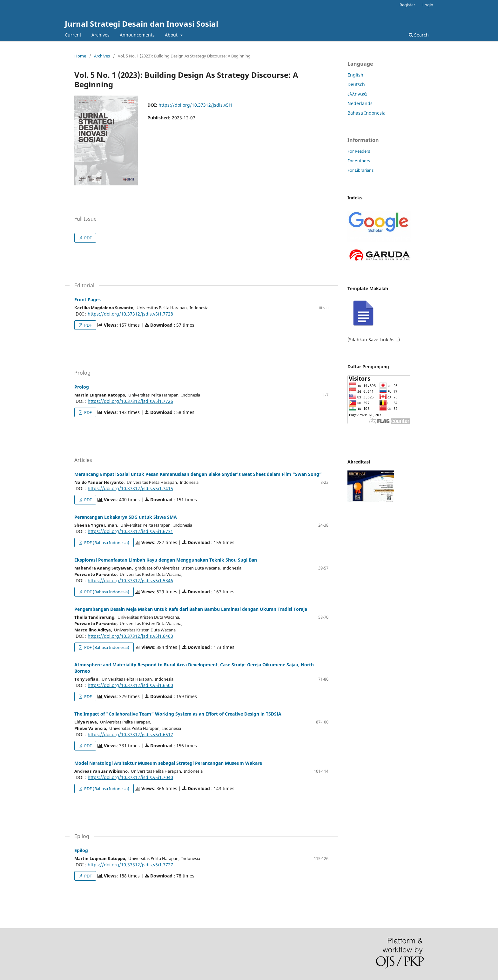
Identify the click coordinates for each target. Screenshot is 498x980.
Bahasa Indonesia (367, 113)
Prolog (82, 387)
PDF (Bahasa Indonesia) (106, 543)
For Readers (359, 151)
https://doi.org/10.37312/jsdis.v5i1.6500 (130, 685)
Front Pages (87, 300)
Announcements (137, 35)
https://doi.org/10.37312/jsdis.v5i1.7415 (130, 488)
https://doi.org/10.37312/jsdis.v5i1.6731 (130, 531)
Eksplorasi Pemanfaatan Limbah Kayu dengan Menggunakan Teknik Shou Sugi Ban (166, 560)
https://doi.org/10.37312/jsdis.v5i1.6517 (130, 734)
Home (80, 56)
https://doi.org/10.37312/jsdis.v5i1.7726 (130, 401)
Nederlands (360, 103)
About (172, 35)
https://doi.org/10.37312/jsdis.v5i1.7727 (130, 865)
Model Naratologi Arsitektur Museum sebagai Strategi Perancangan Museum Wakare (168, 763)
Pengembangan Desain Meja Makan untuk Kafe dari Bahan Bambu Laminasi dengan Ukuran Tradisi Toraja (191, 609)
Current (73, 35)
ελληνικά (357, 94)
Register (407, 5)
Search (419, 35)
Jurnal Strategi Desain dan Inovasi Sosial (141, 24)
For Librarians (360, 170)
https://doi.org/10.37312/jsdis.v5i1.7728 (130, 314)
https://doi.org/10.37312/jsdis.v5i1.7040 (130, 777)
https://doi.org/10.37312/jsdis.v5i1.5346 (130, 580)
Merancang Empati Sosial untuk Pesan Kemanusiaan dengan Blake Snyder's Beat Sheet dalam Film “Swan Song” (198, 474)
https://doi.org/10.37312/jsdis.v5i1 (195, 105)
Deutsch (356, 84)
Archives (101, 35)
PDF (87, 238)
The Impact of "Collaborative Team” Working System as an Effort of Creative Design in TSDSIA (178, 714)
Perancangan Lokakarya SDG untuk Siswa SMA (126, 517)
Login (428, 5)
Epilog (81, 850)
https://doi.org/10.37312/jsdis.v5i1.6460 (130, 636)
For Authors (359, 161)
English (355, 75)
